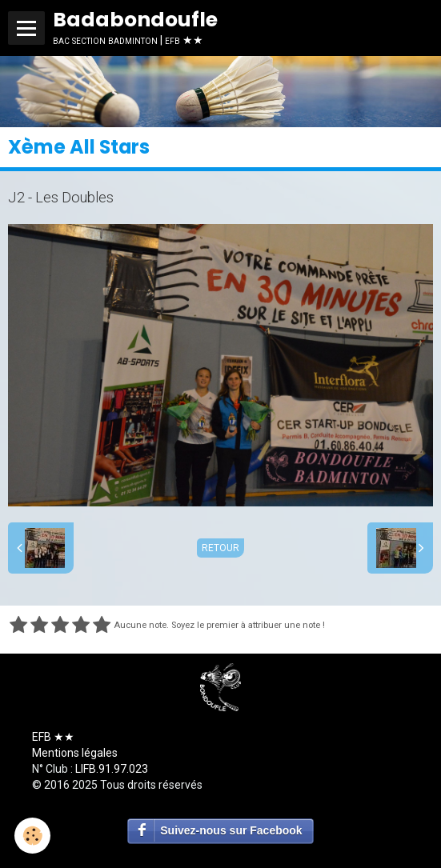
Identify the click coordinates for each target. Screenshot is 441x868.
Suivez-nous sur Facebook (231, 830)
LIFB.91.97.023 (112, 769)
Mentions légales (75, 753)
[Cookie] (32, 836)
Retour (220, 548)
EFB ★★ (53, 737)
